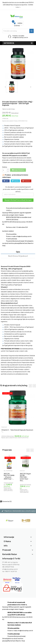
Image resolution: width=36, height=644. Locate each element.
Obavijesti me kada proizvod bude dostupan (18, 200)
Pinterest (27, 181)
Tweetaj (16, 181)
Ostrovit (22, 471)
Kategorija (9, 43)
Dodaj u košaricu (18, 170)
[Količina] (5, 170)
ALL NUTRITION (8, 471)
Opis (18, 252)
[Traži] (18, 31)
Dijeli (7, 181)
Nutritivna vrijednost (18, 256)
